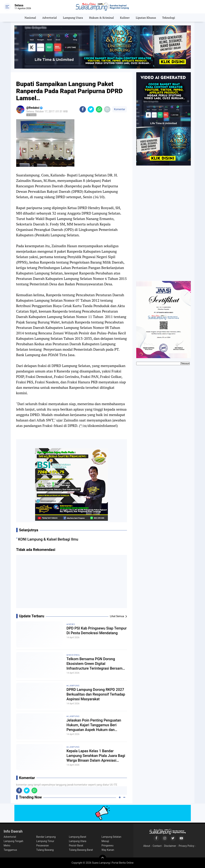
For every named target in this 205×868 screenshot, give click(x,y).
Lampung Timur (45, 841)
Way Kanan (108, 850)
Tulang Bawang (45, 850)
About (147, 846)
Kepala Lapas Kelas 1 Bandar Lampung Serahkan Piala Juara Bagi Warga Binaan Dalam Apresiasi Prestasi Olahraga (96, 756)
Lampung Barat (78, 837)
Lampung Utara (73, 18)
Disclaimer (170, 846)
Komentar (120, 109)
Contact (157, 846)
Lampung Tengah (13, 841)
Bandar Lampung (46, 837)
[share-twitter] (91, 109)
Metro (7, 845)
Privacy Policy (186, 846)
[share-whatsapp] (99, 109)
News (72, 624)
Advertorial (49, 18)
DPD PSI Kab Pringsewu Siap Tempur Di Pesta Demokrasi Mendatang (97, 631)
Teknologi (169, 18)
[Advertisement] (71, 583)
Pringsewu (107, 845)
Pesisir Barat (76, 845)
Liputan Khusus (146, 18)
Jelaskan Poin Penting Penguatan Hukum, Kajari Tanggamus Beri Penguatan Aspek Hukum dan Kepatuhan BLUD (94, 725)
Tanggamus (10, 850)
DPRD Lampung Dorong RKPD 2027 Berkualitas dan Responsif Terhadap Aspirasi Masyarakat (96, 694)
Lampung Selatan (111, 837)
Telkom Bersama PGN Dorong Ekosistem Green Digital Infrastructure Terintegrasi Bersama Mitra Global (95, 664)
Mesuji (105, 841)
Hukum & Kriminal (101, 18)
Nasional (30, 18)
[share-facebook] (83, 109)
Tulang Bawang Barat (81, 850)
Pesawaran (42, 845)
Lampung (74, 686)
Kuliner (125, 18)
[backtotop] (103, 858)
